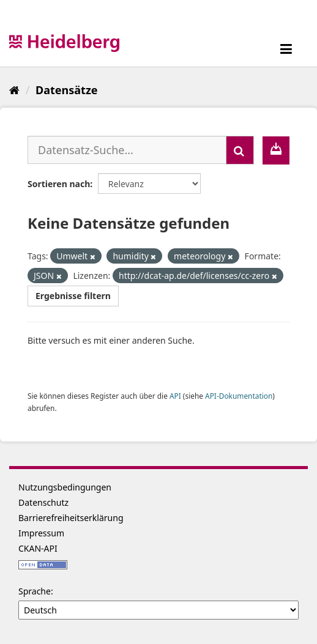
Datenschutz (43, 502)
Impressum (41, 533)
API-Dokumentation (239, 396)
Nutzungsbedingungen (65, 487)
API (175, 396)
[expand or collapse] (286, 49)
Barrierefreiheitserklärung (71, 518)
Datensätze (66, 90)
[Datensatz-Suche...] (127, 150)
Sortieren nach (59, 184)
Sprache (35, 591)
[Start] (14, 90)
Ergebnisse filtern (73, 296)
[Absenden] (240, 150)
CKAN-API (38, 548)
